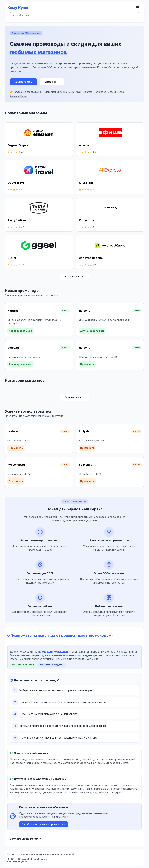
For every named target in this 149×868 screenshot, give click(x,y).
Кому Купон (18, 8)
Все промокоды (23, 82)
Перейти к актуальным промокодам (44, 824)
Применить (87, 364)
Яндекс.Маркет (51, 92)
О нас (11, 854)
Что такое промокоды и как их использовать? (45, 854)
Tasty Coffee (100, 92)
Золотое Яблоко (18, 96)
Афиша (63, 92)
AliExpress (87, 92)
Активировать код (21, 331)
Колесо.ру (112, 92)
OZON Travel (74, 92)
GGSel (122, 92)
